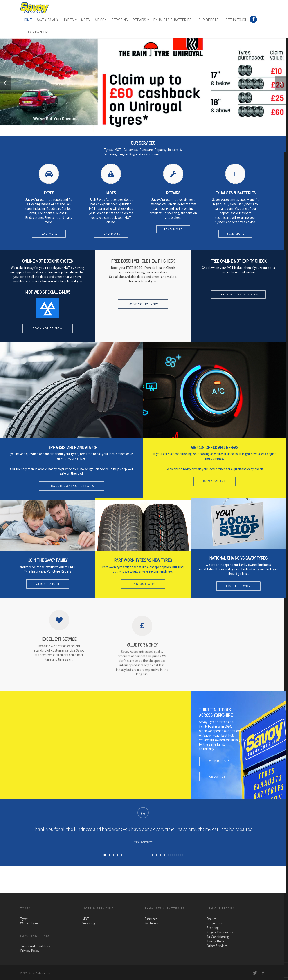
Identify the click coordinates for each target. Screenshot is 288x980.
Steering (213, 928)
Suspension (215, 923)
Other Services (217, 946)
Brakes (212, 919)
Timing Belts (216, 941)
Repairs (141, 20)
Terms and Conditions (36, 946)
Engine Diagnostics (220, 932)
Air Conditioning (218, 937)
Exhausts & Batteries (174, 20)
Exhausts (151, 919)
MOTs (85, 20)
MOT (86, 919)
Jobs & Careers (36, 32)
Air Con (101, 20)
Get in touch (236, 20)
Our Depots (210, 20)
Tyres (70, 20)
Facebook (254, 19)
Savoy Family (48, 20)
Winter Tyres (29, 923)
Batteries (151, 923)
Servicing (120, 20)
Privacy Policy (30, 951)
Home (27, 20)
